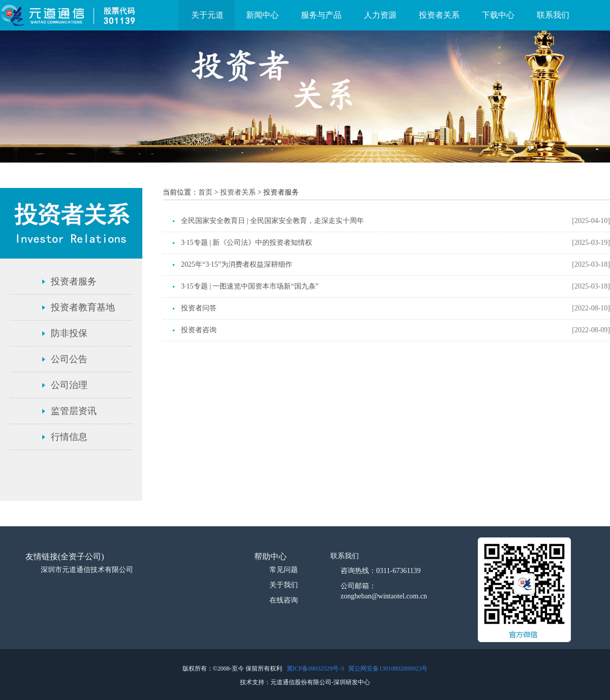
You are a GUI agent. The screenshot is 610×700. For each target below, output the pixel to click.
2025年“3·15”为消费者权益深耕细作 (237, 264)
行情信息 (69, 437)
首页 (205, 192)
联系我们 (553, 15)
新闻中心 (262, 15)
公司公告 (69, 359)
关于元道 (207, 15)
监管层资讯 (74, 411)
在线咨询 (284, 600)
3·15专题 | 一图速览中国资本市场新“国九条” (250, 286)
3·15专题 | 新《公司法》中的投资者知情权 (247, 243)
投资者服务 (74, 281)
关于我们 (284, 585)
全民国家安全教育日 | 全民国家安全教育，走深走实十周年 (272, 221)
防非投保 (69, 333)
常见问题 (284, 570)
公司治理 (69, 385)
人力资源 (380, 15)
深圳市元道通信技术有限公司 (87, 570)
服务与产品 (321, 15)
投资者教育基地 (83, 307)
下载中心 (498, 15)
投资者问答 (199, 308)
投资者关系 (439, 15)
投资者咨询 (199, 330)
